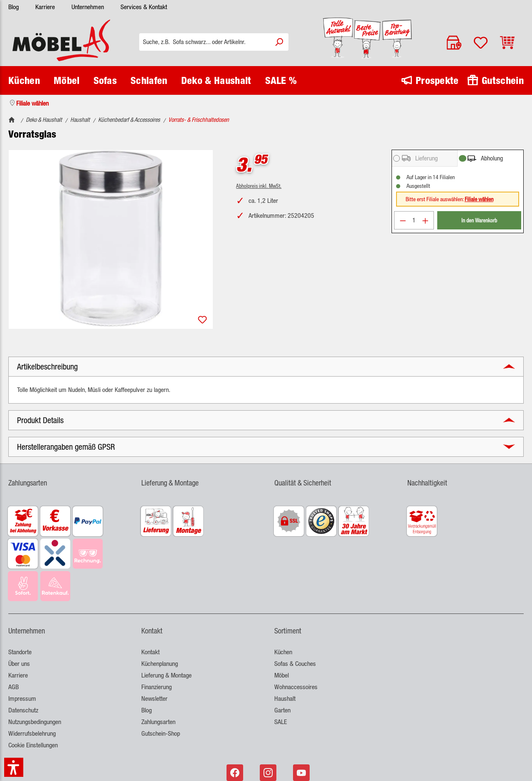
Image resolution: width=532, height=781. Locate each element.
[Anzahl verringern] (403, 220)
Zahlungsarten (158, 722)
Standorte (20, 652)
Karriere (45, 7)
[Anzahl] (414, 220)
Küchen (283, 652)
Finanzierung (156, 687)
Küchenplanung (160, 664)
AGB (14, 687)
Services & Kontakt (144, 7)
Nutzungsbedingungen (35, 722)
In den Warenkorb (479, 220)
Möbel (282, 675)
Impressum (22, 698)
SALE (281, 722)
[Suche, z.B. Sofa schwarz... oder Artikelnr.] (204, 42)
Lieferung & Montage (166, 675)
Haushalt (285, 698)
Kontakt (150, 652)
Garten (282, 710)
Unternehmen (88, 7)
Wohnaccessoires (296, 687)
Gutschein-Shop (161, 733)
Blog (14, 7)
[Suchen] (279, 42)
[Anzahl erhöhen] (426, 220)
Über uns (19, 664)
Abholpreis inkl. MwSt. (259, 186)
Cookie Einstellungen (33, 745)
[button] (266, 367)
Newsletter (154, 698)
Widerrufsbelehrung (32, 733)
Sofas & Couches (295, 664)
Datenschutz (23, 710)
